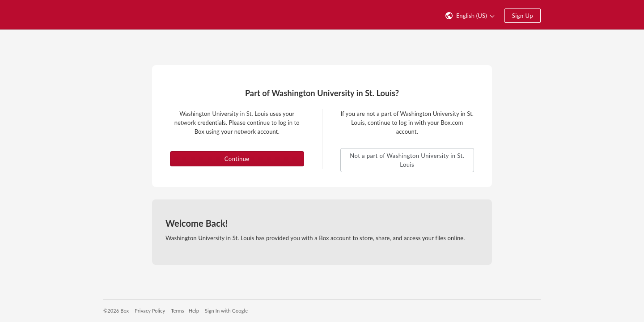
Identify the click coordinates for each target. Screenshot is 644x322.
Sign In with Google (226, 311)
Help (194, 311)
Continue (237, 159)
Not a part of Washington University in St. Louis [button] (407, 160)
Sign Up (523, 16)
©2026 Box (116, 311)
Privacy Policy (150, 311)
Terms (177, 311)
